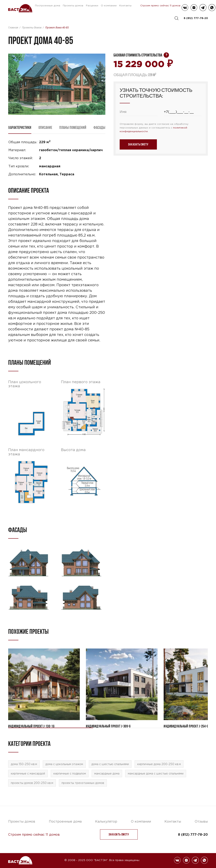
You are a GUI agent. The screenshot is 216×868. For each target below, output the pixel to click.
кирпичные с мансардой (28, 773)
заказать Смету (119, 834)
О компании (109, 5)
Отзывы (201, 821)
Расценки (92, 5)
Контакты (125, 5)
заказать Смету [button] (138, 144)
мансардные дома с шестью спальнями (156, 773)
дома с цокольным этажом (64, 764)
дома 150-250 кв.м (24, 764)
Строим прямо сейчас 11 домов (160, 5)
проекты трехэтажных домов (83, 783)
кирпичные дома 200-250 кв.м (159, 764)
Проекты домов (73, 5)
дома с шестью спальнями (110, 764)
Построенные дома (48, 5)
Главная (13, 27)
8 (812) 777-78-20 (196, 18)
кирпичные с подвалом (70, 773)
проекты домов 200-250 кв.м (32, 783)
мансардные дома (107, 773)
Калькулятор (106, 821)
